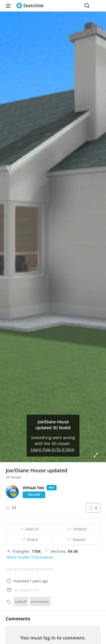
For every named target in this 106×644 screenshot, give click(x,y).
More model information (30, 557)
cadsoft (21, 601)
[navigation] (8, 6)
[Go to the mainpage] (30, 6)
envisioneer (40, 601)
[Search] (87, 6)
